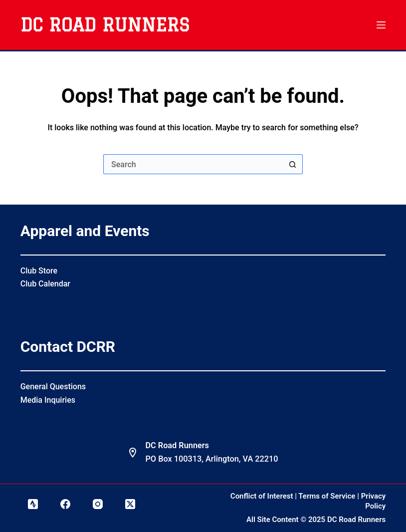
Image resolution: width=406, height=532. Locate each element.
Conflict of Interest (262, 496)
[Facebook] (65, 504)
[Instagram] (98, 504)
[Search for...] (193, 164)
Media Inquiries (48, 400)
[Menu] (381, 25)
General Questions (53, 387)
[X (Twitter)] (130, 504)
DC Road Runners (105, 25)
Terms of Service (327, 496)
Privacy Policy (374, 501)
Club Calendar (45, 284)
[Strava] (33, 504)
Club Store (39, 271)
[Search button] (293, 164)
